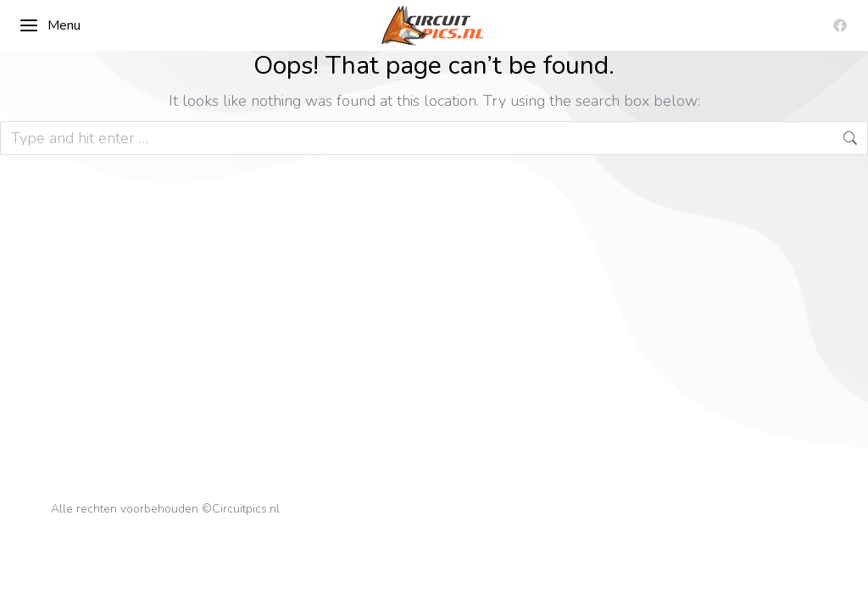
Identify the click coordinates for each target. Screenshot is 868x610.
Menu (50, 25)
